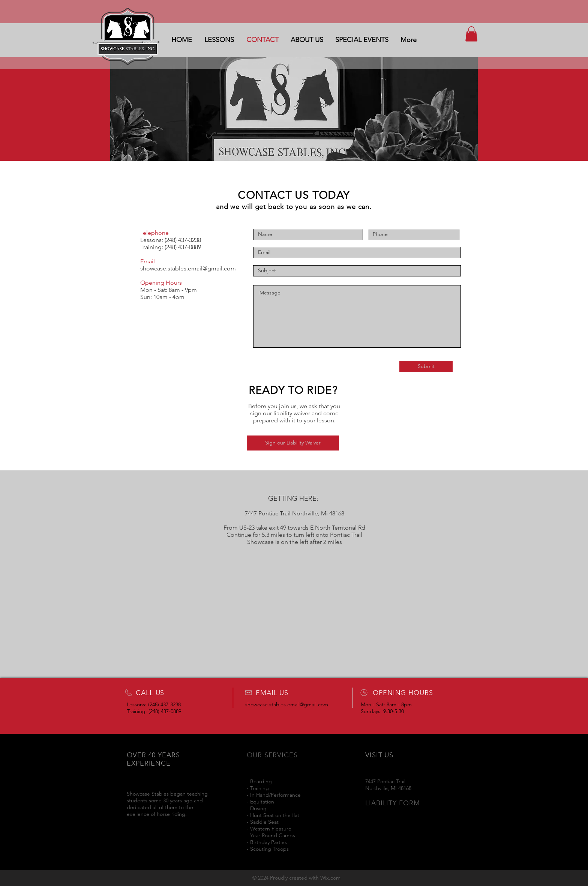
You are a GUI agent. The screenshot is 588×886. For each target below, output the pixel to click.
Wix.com (330, 878)
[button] (471, 34)
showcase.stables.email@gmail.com (188, 268)
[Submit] (426, 366)
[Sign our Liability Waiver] (293, 443)
